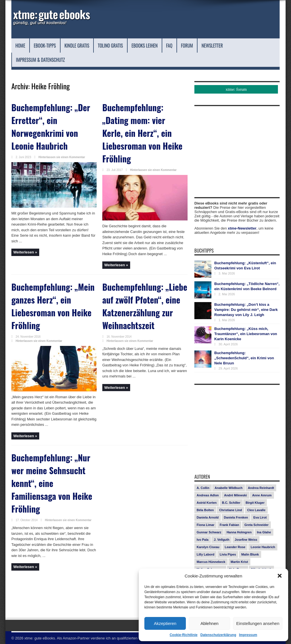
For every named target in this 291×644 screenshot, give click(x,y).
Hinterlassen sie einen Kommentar (62, 142)
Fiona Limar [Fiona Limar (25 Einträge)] (205, 525)
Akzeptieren (165, 623)
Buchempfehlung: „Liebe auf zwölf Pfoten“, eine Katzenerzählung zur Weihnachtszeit (141, 287)
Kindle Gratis (92, 45)
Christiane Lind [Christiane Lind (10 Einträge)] (230, 510)
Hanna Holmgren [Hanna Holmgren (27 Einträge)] (239, 532)
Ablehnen (209, 623)
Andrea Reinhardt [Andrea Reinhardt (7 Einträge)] (261, 488)
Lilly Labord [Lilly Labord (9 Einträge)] (205, 554)
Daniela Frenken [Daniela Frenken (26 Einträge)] (236, 517)
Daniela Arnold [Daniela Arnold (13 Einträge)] (208, 517)
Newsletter (31, 60)
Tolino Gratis (134, 45)
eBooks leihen (178, 45)
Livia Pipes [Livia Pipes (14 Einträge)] (228, 554)
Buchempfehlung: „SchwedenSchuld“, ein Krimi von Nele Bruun (244, 358)
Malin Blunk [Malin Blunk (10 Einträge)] (250, 554)
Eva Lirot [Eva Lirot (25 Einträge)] (260, 517)
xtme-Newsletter (242, 228)
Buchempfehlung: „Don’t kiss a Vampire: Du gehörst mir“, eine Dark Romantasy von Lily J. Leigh (246, 310)
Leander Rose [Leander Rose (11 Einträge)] (235, 547)
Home (22, 45)
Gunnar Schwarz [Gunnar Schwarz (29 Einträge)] (209, 532)
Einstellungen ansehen (258, 623)
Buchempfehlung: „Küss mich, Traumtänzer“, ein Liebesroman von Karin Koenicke (246, 334)
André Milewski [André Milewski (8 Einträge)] (235, 495)
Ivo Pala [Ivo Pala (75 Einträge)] (203, 540)
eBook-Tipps (52, 45)
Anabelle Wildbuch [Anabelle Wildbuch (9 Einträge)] (228, 488)
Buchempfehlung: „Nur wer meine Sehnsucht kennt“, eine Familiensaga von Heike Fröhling (53, 445)
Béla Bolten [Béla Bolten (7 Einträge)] (205, 510)
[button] (280, 576)
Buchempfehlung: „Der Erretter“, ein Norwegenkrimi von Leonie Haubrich (54, 118)
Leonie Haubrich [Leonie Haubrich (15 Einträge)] (263, 547)
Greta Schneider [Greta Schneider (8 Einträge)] (256, 525)
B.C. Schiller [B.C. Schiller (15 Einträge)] (231, 503)
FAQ (208, 45)
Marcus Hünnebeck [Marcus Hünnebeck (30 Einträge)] (211, 562)
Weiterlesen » (25, 237)
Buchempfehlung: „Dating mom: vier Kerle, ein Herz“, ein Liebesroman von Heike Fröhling (140, 123)
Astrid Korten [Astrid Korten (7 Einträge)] (207, 503)
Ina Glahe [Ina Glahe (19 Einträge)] (264, 532)
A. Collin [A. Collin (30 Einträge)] (203, 488)
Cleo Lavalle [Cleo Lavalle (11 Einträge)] (256, 510)
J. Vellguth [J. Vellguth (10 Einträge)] (222, 540)
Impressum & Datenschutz (87, 60)
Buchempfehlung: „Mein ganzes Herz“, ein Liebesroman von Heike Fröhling (49, 282)
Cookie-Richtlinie (184, 635)
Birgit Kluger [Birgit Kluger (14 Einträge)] (255, 503)
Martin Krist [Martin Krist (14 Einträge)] (239, 562)
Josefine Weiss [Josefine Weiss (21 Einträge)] (246, 540)
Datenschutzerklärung (218, 635)
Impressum (248, 635)
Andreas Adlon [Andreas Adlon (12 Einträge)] (208, 495)
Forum (229, 45)
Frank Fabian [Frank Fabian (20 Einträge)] (229, 525)
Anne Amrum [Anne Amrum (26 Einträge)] (262, 495)
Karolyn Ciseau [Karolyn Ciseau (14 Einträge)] (208, 547)
